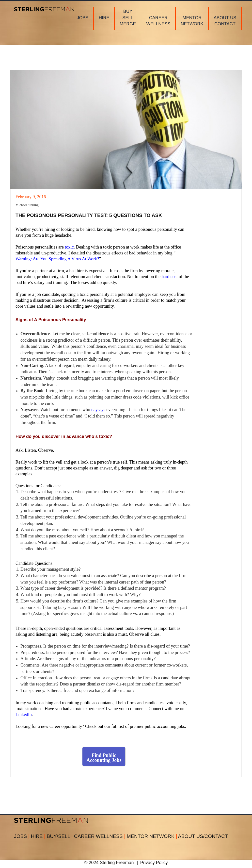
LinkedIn (24, 715)
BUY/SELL (60, 836)
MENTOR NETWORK (152, 836)
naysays (98, 410)
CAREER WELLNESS (100, 836)
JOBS (23, 836)
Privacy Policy (154, 863)
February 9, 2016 (31, 197)
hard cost (169, 277)
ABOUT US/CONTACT (203, 836)
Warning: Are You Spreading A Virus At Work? (57, 259)
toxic (69, 247)
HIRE (39, 836)
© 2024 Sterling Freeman (109, 863)
